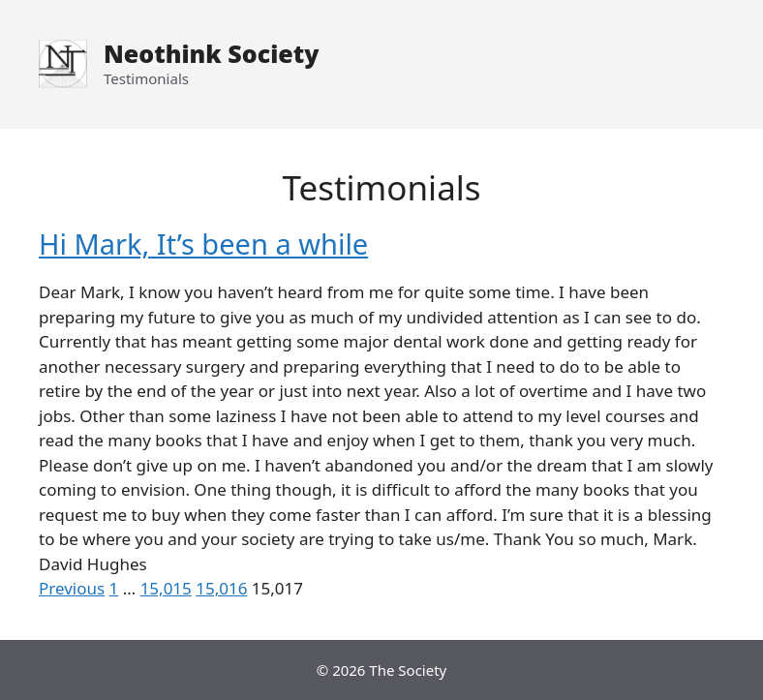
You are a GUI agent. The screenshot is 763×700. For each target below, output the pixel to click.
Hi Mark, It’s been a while (203, 243)
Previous (72, 588)
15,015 (166, 588)
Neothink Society (211, 53)
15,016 (221, 588)
